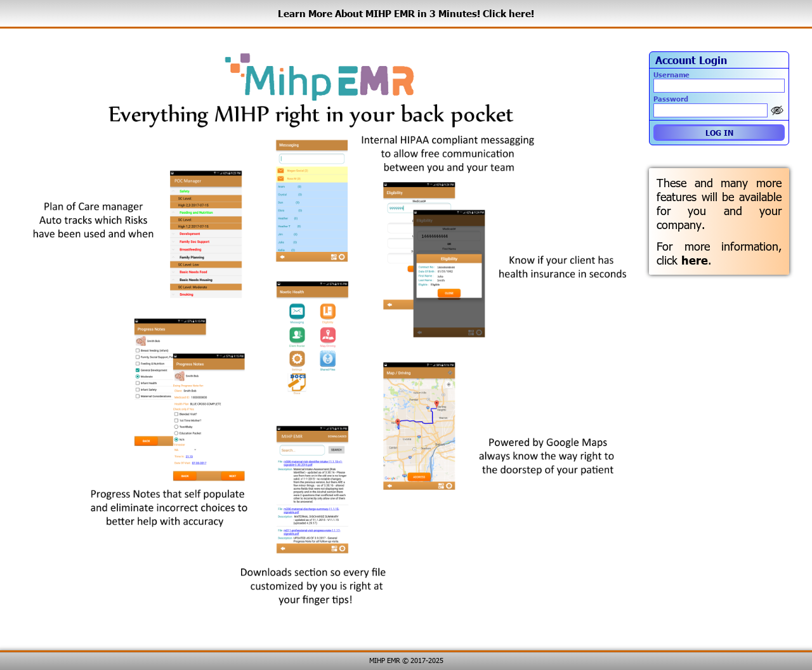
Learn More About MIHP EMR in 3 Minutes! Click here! (406, 13)
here (695, 260)
